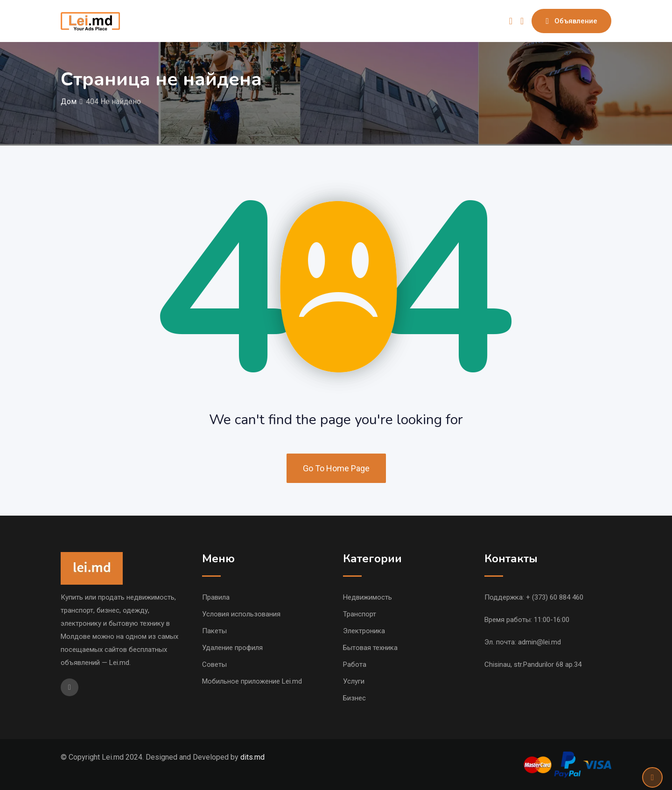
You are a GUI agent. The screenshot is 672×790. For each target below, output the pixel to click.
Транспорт (360, 614)
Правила (216, 597)
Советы (214, 664)
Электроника (364, 631)
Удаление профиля (232, 648)
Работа (355, 664)
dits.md (252, 757)
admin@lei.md (539, 642)
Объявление (571, 21)
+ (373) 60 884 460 (555, 597)
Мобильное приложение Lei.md (252, 681)
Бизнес (354, 698)
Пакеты (214, 631)
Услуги (354, 681)
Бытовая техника (370, 648)
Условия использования (241, 614)
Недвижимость (367, 597)
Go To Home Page (336, 468)
